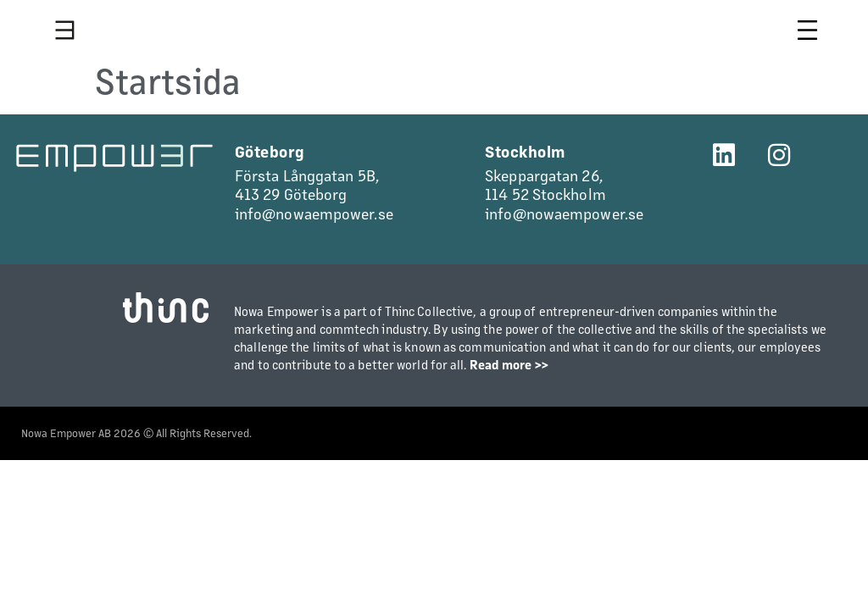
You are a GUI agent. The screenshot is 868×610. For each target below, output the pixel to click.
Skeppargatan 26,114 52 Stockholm (545, 184)
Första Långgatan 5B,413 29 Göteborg (307, 184)
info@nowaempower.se (314, 213)
